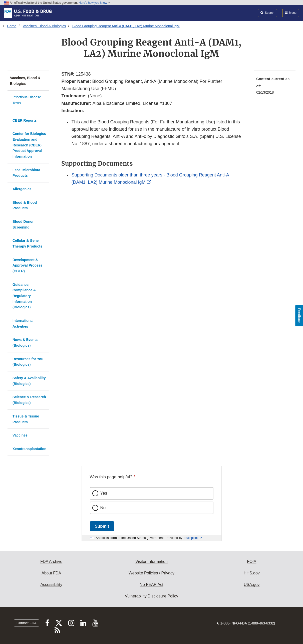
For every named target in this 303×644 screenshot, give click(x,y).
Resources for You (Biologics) (28, 362)
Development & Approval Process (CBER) (27, 265)
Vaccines (20, 435)
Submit (102, 526)
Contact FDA (27, 623)
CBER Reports (25, 120)
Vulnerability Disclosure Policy (151, 596)
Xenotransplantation (29, 449)
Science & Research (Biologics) (29, 400)
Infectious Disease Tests (27, 100)
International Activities (23, 324)
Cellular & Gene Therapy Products (27, 243)
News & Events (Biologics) (25, 343)
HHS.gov (252, 573)
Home (12, 26)
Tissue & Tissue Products (26, 419)
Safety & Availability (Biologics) (29, 381)
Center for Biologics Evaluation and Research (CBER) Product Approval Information (29, 145)
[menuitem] (275, 87)
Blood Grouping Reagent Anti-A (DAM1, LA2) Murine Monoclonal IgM (126, 26)
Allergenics (22, 189)
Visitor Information (151, 562)
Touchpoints (191, 538)
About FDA (51, 573)
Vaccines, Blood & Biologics (44, 26)
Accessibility (51, 585)
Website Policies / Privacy (151, 573)
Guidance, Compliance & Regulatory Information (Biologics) (24, 296)
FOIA (252, 562)
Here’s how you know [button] (94, 3)
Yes (104, 493)
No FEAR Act (151, 585)
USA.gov (252, 585)
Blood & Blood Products (25, 205)
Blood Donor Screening (23, 224)
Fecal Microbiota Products (26, 173)
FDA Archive (51, 562)
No (103, 508)
